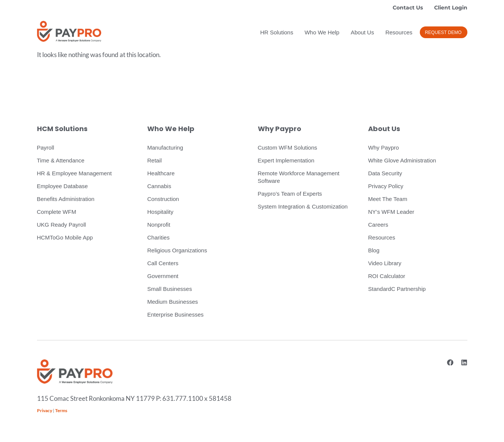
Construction (163, 199)
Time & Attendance (61, 160)
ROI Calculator (387, 276)
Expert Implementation (286, 160)
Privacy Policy (386, 186)
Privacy (45, 410)
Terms (61, 410)
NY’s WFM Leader (391, 212)
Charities (158, 237)
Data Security (385, 173)
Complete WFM (57, 212)
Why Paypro (384, 148)
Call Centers (163, 263)
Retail (154, 160)
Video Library (385, 263)
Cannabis (159, 186)
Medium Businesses (173, 302)
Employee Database (62, 186)
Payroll (46, 148)
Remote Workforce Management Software (299, 177)
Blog (374, 250)
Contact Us (408, 8)
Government (163, 276)
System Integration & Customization (303, 206)
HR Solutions (277, 32)
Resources (399, 32)
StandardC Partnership (397, 289)
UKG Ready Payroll (62, 225)
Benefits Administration (66, 199)
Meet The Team (388, 199)
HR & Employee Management (74, 173)
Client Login (451, 8)
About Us (362, 32)
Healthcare (161, 173)
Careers (378, 225)
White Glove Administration (402, 160)
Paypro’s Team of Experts (290, 194)
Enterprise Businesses (175, 314)
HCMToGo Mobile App (65, 237)
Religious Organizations (177, 250)
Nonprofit (159, 225)
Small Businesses (170, 289)
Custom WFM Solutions (288, 148)
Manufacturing (165, 148)
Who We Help (322, 32)
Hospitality (160, 212)
